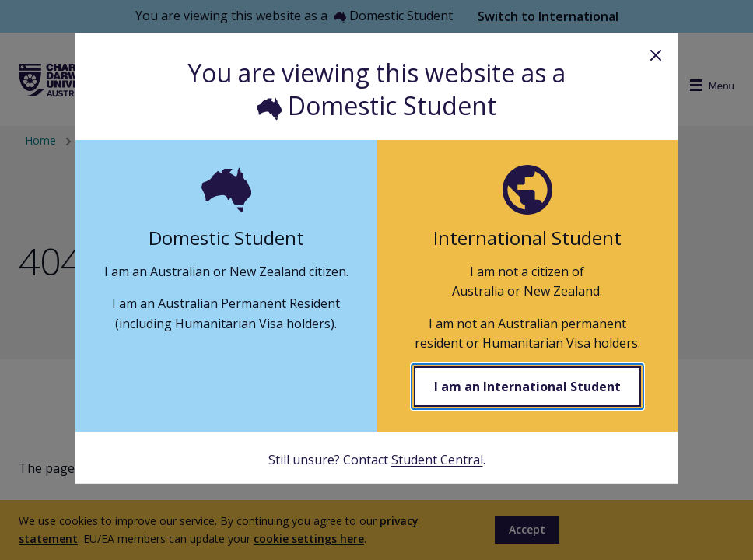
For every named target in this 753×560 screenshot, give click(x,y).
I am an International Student (527, 387)
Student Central (437, 460)
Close (656, 55)
